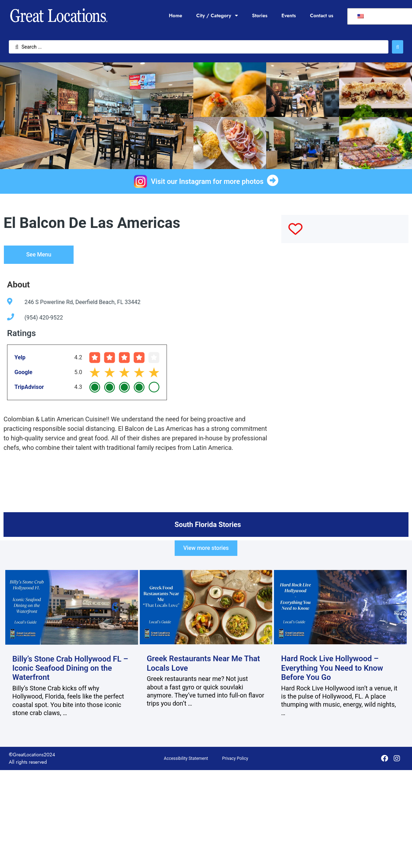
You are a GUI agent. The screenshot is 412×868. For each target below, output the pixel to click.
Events (289, 15)
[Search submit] (398, 47)
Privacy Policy (235, 758)
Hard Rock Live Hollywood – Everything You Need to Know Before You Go (332, 668)
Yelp (20, 357)
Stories (260, 15)
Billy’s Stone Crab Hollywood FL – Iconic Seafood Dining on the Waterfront (70, 668)
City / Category (217, 15)
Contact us (322, 15)
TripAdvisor (29, 387)
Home (175, 15)
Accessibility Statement (186, 758)
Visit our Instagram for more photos (207, 181)
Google (23, 372)
